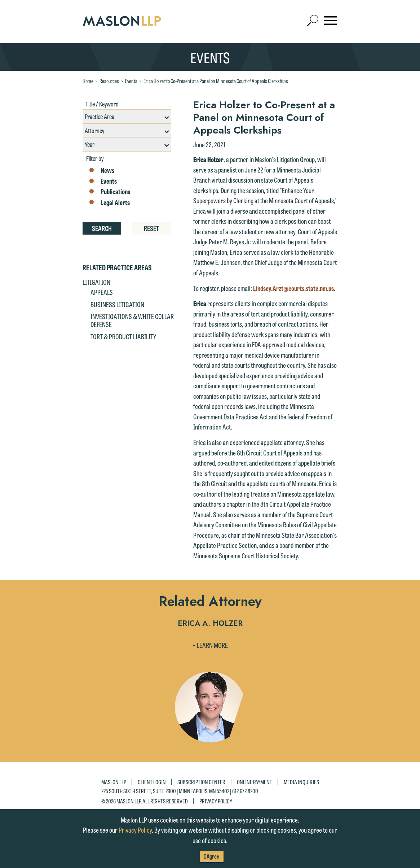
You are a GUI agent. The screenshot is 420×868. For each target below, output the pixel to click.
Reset (151, 228)
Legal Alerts (109, 202)
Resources (109, 81)
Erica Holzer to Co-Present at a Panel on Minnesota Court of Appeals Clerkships (216, 81)
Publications (109, 192)
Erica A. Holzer (210, 624)
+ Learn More (210, 645)
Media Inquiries (301, 782)
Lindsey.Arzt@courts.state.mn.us (293, 288)
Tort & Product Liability (123, 336)
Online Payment (255, 782)
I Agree (212, 856)
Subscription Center (201, 782)
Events (131, 81)
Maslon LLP (114, 782)
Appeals (102, 292)
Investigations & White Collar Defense (132, 320)
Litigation (96, 282)
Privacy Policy (216, 801)
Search (102, 228)
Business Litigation (117, 304)
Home (88, 81)
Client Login (152, 782)
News (101, 170)
